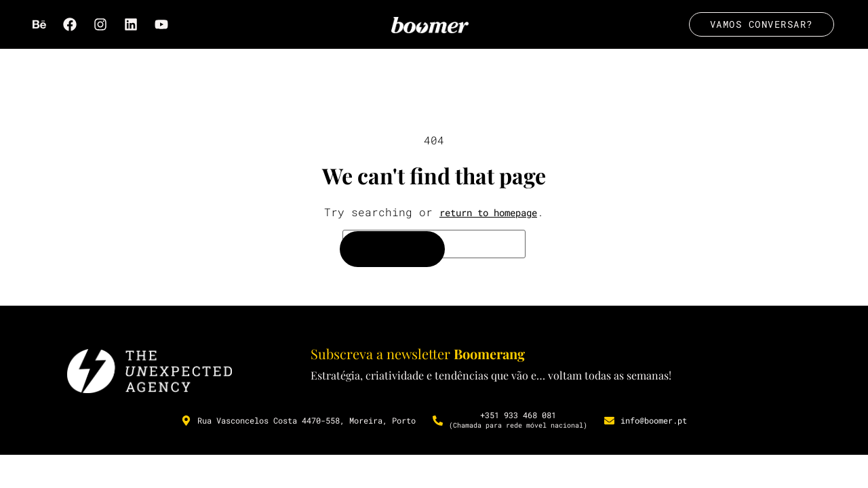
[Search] (392, 250)
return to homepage (488, 214)
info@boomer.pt (654, 422)
